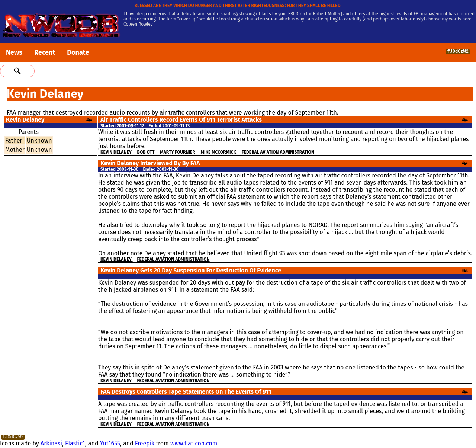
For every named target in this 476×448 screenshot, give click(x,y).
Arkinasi (51, 444)
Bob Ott (147, 152)
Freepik (145, 444)
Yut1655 (110, 444)
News (14, 52)
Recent (45, 52)
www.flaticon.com (194, 444)
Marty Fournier (178, 152)
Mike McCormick (219, 152)
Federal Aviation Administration (278, 152)
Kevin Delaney (117, 152)
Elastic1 (75, 444)
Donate (78, 52)
